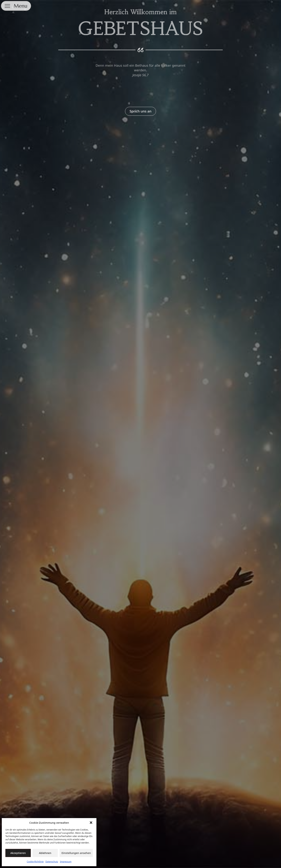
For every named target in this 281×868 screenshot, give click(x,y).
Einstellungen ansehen (76, 853)
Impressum (66, 862)
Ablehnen (45, 853)
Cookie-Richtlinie (35, 862)
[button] (91, 823)
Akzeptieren (18, 853)
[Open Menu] (7, 6)
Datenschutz (52, 862)
